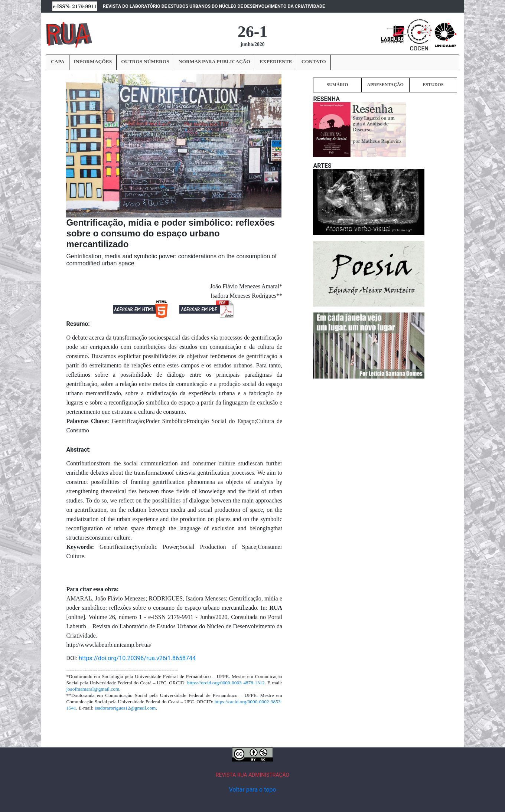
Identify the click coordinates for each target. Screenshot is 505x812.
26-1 (253, 32)
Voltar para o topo (252, 790)
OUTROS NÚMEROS (145, 61)
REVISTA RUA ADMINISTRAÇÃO (253, 775)
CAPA (58, 61)
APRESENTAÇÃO (385, 85)
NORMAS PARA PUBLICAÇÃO (214, 61)
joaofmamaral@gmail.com (93, 689)
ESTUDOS (433, 85)
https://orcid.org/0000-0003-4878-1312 (226, 683)
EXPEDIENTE (276, 61)
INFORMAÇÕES (93, 61)
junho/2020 (253, 44)
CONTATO (314, 61)
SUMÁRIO (337, 85)
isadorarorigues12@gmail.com (125, 708)
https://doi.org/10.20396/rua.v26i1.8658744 (137, 658)
